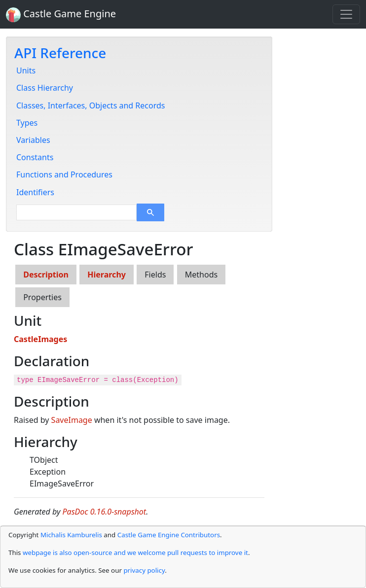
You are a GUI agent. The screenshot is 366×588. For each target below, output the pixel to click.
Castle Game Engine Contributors (169, 535)
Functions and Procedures (64, 174)
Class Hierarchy (45, 88)
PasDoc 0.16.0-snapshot (105, 512)
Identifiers (35, 192)
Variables (33, 140)
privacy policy (144, 570)
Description (46, 275)
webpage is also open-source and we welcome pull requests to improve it (135, 553)
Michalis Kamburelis (71, 535)
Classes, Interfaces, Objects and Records (91, 105)
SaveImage (72, 420)
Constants (35, 157)
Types (27, 123)
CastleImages (40, 339)
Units (26, 70)
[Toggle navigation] (346, 14)
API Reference (60, 53)
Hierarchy (107, 275)
